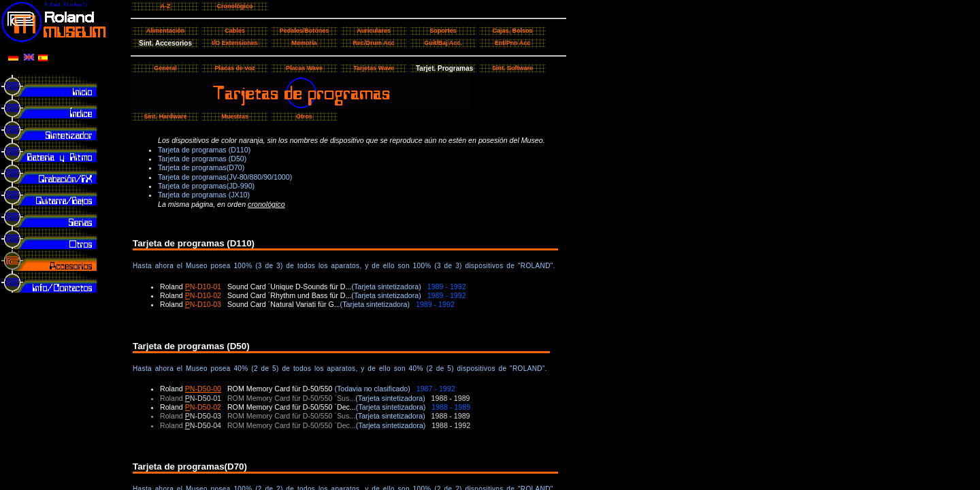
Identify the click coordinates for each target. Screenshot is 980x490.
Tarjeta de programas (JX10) (204, 195)
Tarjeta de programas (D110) (204, 150)
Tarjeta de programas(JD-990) (206, 186)
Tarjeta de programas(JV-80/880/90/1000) (225, 177)
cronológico (266, 204)
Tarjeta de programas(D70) (201, 167)
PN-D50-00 (203, 389)
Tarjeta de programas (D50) (202, 159)
